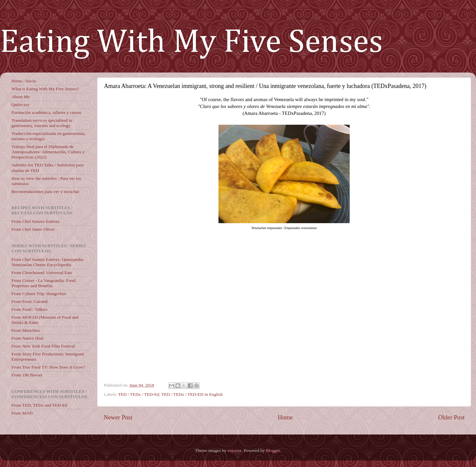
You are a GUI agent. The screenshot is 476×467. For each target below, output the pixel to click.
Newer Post (118, 417)
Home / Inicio (24, 81)
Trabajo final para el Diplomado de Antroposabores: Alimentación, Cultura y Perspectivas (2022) (48, 152)
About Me (21, 97)
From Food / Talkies (29, 309)
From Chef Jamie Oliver (33, 229)
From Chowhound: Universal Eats (42, 273)
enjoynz (235, 450)
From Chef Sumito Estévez (36, 221)
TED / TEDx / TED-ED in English (192, 394)
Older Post (451, 417)
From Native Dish (28, 338)
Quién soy (21, 105)
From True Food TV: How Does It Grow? (48, 367)
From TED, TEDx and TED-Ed (39, 405)
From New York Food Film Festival (43, 346)
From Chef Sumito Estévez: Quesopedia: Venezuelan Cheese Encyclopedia (48, 262)
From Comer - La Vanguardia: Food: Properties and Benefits (44, 283)
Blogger (273, 450)
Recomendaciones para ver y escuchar (45, 191)
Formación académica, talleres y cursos (46, 112)
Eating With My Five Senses (191, 43)
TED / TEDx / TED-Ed (139, 394)
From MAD (22, 413)
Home (285, 417)
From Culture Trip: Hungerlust (39, 294)
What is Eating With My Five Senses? (45, 89)
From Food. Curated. (30, 301)
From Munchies (26, 330)
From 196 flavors (27, 375)
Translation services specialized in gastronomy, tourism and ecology (42, 123)
